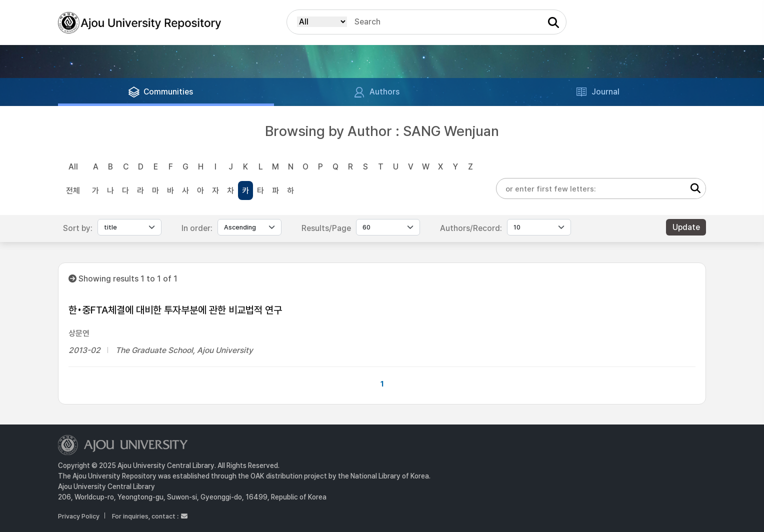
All (73, 167)
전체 (73, 191)
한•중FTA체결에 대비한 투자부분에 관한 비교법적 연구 (175, 310)
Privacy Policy (79, 516)
